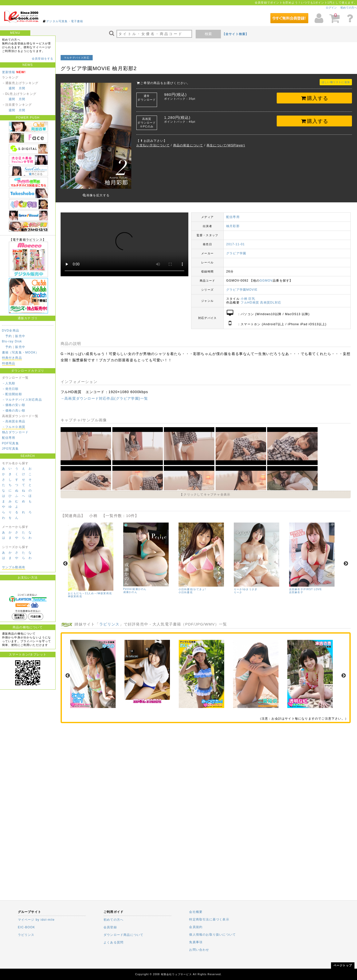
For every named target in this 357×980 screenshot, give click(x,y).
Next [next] (346, 560)
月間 (22, 88)
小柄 (244, 295)
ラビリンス (109, 620)
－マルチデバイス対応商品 (22, 400)
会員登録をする (43, 59)
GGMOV (266, 277)
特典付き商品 (12, 358)
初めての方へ (349, 8)
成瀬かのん (130, 588)
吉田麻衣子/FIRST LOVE (305, 586)
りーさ (238, 589)
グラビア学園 (236, 250)
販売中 (20, 336)
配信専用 (9, 438)
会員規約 (196, 927)
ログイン (331, 8)
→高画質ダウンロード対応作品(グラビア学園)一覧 (104, 395)
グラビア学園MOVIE (242, 286)
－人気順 (9, 383)
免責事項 (196, 942)
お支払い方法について (153, 145)
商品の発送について (188, 145)
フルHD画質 (250, 299)
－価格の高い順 (14, 411)
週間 (12, 88)
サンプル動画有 (14, 567)
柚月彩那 (233, 222)
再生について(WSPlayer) (226, 145)
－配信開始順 (12, 394)
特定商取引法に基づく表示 (209, 919)
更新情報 (9, 72)
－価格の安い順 (14, 405)
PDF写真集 (10, 443)
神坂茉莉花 (75, 593)
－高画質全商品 (14, 421)
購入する (314, 98)
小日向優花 (186, 589)
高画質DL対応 (271, 299)
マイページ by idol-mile (36, 920)
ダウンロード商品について (123, 935)
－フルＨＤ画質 (14, 427)
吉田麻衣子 (296, 589)
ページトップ (343, 965)
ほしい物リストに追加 (336, 82)
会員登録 (110, 927)
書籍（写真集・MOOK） (21, 352)
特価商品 (9, 363)
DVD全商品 (11, 331)
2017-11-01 (235, 240)
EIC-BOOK (27, 927)
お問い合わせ (199, 950)
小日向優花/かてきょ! (192, 586)
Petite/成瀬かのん (135, 585)
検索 (208, 34)
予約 (9, 336)
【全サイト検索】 (236, 34)
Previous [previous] (65, 560)
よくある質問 (113, 942)
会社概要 (196, 912)
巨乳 (252, 295)
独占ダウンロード (15, 432)
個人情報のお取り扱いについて (212, 935)
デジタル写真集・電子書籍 (65, 21)
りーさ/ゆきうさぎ (246, 586)
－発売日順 (10, 389)
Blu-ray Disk (12, 341)
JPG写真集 (10, 449)
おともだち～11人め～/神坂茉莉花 (90, 590)
